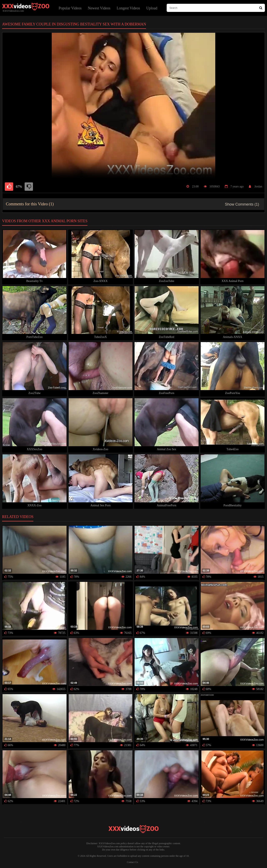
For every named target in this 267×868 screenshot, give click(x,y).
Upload (152, 8)
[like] (9, 187)
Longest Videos (128, 8)
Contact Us (132, 862)
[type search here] (216, 8)
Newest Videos (99, 8)
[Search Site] (261, 8)
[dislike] (29, 187)
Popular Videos (70, 8)
